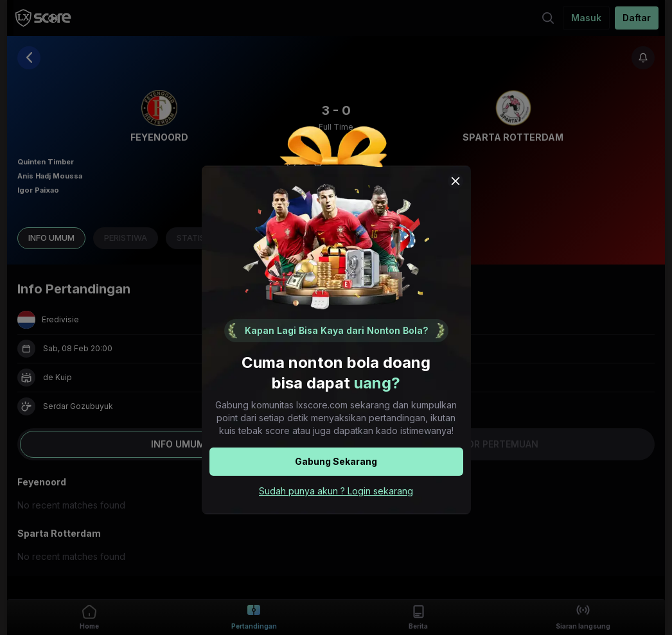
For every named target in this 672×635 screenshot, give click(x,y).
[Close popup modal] (455, 181)
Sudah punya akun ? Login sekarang (336, 491)
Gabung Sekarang (336, 461)
